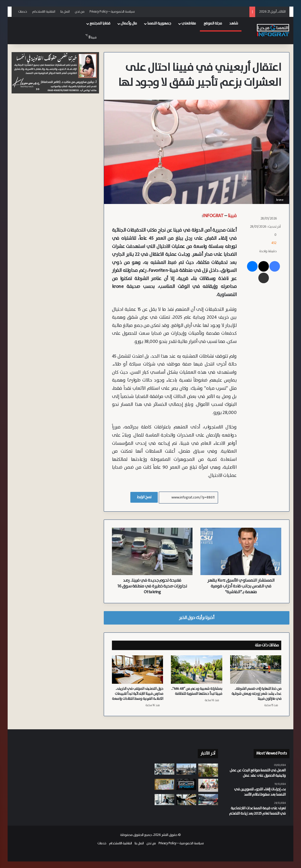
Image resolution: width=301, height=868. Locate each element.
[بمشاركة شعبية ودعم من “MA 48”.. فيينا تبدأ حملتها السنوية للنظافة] (197, 670)
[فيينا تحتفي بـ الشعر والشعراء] (208, 785)
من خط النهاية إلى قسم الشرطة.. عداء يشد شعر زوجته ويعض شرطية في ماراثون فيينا (256, 694)
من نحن (80, 12)
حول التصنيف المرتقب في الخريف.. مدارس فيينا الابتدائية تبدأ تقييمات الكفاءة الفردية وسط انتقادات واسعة (137, 694)
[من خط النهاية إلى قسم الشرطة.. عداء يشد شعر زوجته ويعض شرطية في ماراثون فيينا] (256, 670)
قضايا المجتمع (100, 23)
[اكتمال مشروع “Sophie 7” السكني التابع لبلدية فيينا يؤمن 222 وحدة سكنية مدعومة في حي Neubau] (208, 770)
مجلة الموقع (213, 23)
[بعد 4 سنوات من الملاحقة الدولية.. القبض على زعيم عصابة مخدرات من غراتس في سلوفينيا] (164, 784)
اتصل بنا (65, 12)
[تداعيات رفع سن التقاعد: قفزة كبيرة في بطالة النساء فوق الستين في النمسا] (164, 800)
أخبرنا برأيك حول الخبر (196, 618)
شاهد (233, 23)
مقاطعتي (189, 23)
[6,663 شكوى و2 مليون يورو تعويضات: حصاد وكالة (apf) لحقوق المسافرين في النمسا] (164, 769)
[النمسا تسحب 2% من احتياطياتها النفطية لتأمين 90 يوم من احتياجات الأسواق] (186, 769)
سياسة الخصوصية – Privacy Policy (112, 12)
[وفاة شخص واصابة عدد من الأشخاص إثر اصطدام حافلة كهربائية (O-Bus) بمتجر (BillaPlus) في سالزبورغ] (208, 800)
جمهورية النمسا (159, 23)
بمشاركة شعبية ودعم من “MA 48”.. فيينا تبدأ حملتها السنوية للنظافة (197, 691)
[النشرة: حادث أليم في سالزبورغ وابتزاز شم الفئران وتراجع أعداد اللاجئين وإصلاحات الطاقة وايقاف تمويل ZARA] (186, 784)
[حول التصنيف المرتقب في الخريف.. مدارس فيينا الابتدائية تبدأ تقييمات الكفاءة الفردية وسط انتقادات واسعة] (138, 670)
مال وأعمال (129, 23)
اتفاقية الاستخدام (44, 12)
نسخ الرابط (144, 497)
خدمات (23, 12)
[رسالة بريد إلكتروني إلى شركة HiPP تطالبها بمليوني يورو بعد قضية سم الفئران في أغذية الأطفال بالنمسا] (186, 800)
